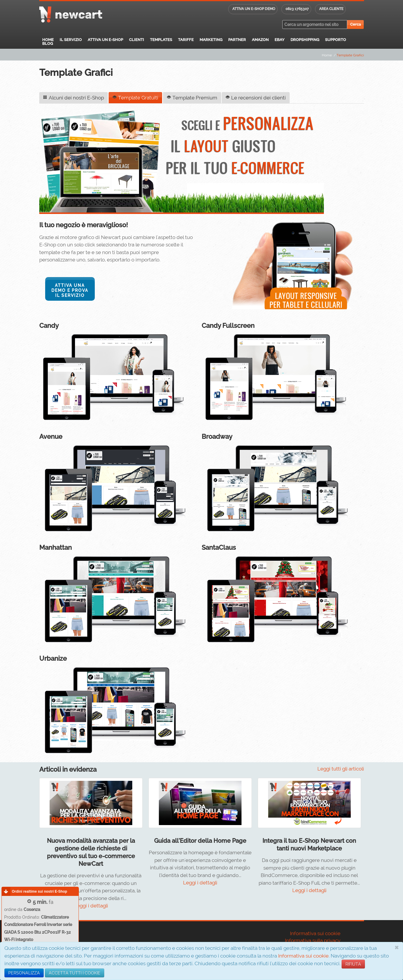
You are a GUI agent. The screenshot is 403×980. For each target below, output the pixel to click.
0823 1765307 (297, 9)
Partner (237, 40)
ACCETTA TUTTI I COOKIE (75, 973)
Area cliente (331, 9)
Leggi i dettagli (91, 905)
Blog (48, 44)
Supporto (336, 40)
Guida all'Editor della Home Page (200, 840)
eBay (280, 40)
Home (48, 40)
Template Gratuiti (135, 98)
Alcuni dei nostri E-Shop (74, 98)
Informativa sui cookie (303, 956)
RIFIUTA (353, 964)
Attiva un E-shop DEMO (254, 9)
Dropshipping (305, 40)
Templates (161, 40)
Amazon (260, 40)
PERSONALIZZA (24, 973)
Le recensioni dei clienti (255, 98)
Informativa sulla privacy (313, 940)
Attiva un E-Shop (105, 40)
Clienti (137, 40)
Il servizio (71, 40)
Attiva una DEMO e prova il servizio (70, 290)
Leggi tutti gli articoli (341, 768)
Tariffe (186, 40)
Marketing (211, 40)
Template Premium (191, 98)
